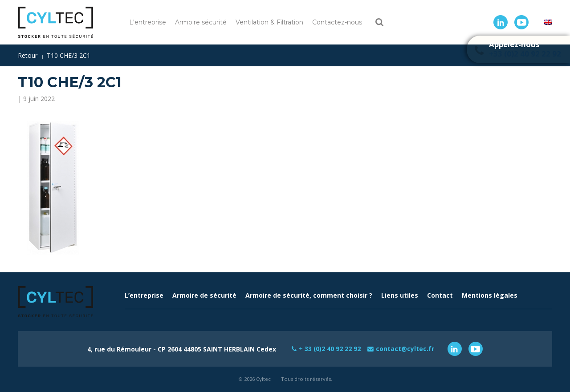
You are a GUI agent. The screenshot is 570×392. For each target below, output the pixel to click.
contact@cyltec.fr (405, 349)
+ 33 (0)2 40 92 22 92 (330, 349)
